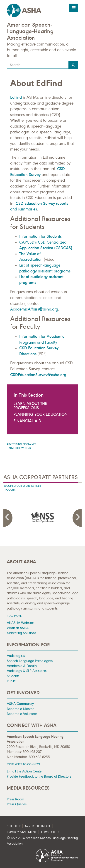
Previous (8, 518)
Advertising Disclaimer (22, 444)
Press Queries (17, 804)
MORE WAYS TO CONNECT (24, 764)
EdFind (16, 97)
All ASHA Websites (21, 623)
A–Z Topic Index (37, 826)
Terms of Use (51, 832)
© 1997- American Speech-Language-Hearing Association (42, 841)
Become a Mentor (20, 709)
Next (77, 518)
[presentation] (56, 517)
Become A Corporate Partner (22, 486)
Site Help (14, 826)
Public (11, 681)
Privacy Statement (22, 832)
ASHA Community (20, 704)
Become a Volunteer (22, 714)
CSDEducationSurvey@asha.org (38, 375)
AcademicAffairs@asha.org (34, 309)
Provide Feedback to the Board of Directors (39, 776)
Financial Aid (27, 421)
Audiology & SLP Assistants (27, 671)
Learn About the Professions (30, 406)
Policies (11, 490)
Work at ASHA (18, 628)
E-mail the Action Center (25, 771)
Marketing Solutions (21, 633)
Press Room (16, 799)
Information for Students (40, 236)
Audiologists (16, 656)
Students (13, 676)
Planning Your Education (41, 414)
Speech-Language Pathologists (30, 661)
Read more (14, 616)
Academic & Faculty (22, 666)
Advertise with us (20, 448)
